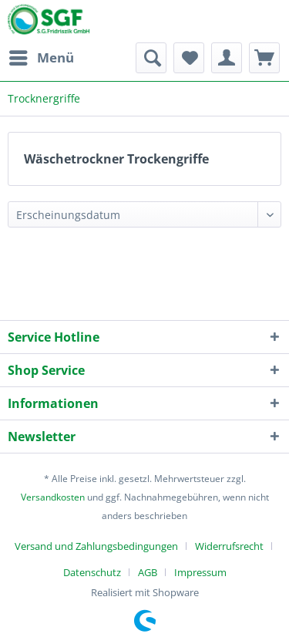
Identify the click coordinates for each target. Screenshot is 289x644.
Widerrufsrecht (229, 546)
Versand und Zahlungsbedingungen (96, 546)
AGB (148, 572)
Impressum (200, 572)
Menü (42, 56)
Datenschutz (92, 572)
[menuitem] (41, 58)
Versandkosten (53, 497)
